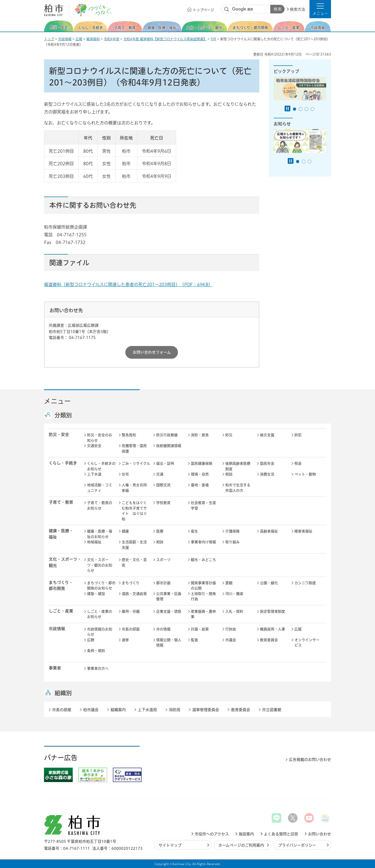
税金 (298, 463)
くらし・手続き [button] (63, 463)
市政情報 (65, 39)
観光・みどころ (203, 560)
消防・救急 (200, 435)
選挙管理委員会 (206, 710)
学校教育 (163, 503)
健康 (125, 531)
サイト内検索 (227, 9)
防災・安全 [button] (59, 434)
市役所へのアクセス (212, 834)
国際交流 (163, 485)
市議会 (231, 640)
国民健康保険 (202, 463)
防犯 (298, 435)
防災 (229, 435)
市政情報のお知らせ (100, 632)
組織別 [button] (63, 693)
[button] (320, 9)
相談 (229, 474)
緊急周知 (129, 435)
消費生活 (267, 474)
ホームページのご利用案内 (241, 845)
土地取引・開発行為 (203, 596)
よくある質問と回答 (281, 834)
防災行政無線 (167, 435)
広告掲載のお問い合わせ (310, 760)
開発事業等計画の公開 (203, 586)
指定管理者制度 (273, 611)
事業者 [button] (55, 668)
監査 (194, 640)
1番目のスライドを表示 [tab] (295, 109)
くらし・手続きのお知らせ (101, 466)
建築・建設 (96, 594)
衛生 (194, 531)
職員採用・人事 (273, 629)
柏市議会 (91, 710)
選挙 (125, 640)
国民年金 (267, 463)
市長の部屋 (131, 629)
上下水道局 (147, 710)
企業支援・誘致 (169, 611)
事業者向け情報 (203, 542)
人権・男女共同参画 (134, 488)
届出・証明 (165, 463)
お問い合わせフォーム (152, 352)
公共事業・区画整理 (169, 596)
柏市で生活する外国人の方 (238, 488)
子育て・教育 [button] (61, 502)
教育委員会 (269, 640)
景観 (229, 583)
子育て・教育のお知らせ (100, 505)
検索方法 (298, 9)
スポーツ (163, 560)
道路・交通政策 (134, 594)
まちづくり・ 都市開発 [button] (61, 585)
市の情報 (163, 629)
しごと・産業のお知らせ (100, 614)
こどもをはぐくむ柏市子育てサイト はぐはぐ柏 (134, 511)
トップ (49, 39)
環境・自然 (200, 474)
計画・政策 (200, 629)
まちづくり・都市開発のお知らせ (101, 586)
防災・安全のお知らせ (100, 438)
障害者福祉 (303, 531)
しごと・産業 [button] (61, 611)
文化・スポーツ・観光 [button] (65, 562)
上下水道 (94, 474)
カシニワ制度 (305, 583)
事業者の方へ (98, 668)
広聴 (91, 640)
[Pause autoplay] (287, 108)
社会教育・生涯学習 (203, 505)
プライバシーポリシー (297, 845)
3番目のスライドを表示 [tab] (306, 109)
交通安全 (94, 446)
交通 (160, 474)
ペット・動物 (305, 474)
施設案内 (246, 834)
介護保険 (232, 531)
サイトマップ (170, 845)
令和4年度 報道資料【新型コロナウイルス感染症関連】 (165, 39)
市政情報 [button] (57, 629)
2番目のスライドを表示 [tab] (301, 109)
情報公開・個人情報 (169, 643)
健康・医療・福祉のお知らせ (100, 534)
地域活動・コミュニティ (100, 488)
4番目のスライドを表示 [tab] (312, 109)
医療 (160, 531)
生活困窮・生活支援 (134, 545)
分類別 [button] (63, 415)
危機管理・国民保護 (134, 448)
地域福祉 (94, 542)
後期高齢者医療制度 (238, 466)
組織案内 (118, 710)
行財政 (231, 629)
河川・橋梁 (234, 594)
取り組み (232, 542)
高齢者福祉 (269, 531)
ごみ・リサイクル (136, 463)
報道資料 (93, 39)
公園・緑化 (269, 583)
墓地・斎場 (200, 485)
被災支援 (267, 435)
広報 (79, 39)
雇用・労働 (131, 611)
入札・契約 (234, 611)
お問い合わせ (320, 834)
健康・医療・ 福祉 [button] (61, 534)
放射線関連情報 (169, 446)
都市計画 (163, 583)
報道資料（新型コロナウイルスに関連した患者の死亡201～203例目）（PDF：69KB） (128, 284)
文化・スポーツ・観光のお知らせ (100, 565)
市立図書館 (272, 710)
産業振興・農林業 (203, 614)
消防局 (175, 710)
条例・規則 (96, 651)
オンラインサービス (307, 643)
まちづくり (131, 583)
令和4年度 (112, 39)
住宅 (125, 474)
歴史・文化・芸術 (134, 562)
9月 (213, 39)
